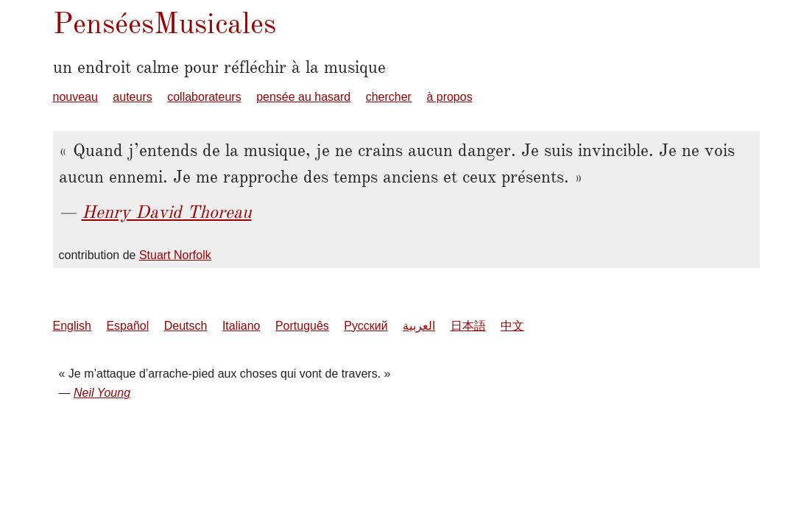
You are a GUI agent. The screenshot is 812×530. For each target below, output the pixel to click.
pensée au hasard (303, 97)
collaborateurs (204, 97)
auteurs (132, 97)
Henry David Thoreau (167, 212)
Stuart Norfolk (175, 255)
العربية (419, 326)
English (72, 326)
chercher (389, 97)
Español (127, 326)
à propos (449, 97)
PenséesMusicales (165, 23)
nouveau (75, 97)
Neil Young (102, 393)
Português (302, 326)
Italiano (241, 326)
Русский (366, 326)
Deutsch (186, 326)
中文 (512, 326)
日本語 (468, 326)
